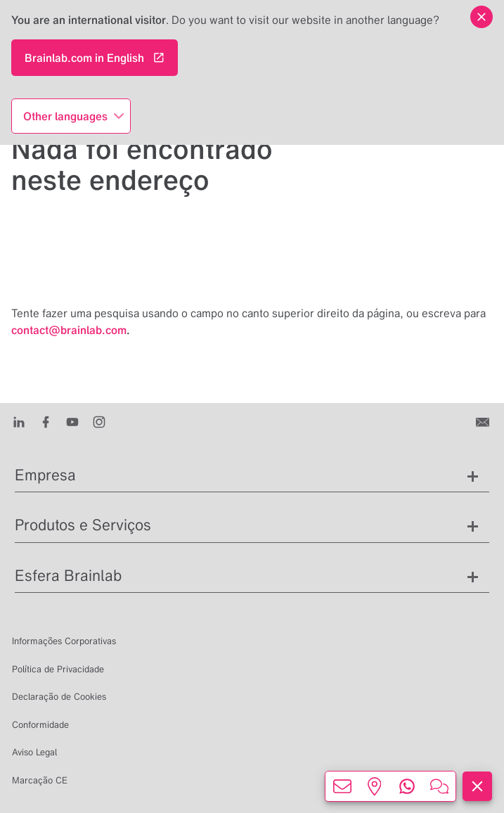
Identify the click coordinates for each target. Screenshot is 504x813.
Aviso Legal (34, 752)
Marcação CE (40, 780)
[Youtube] (72, 421)
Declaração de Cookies (59, 697)
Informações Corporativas (64, 641)
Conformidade (40, 725)
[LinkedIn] (19, 421)
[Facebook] (46, 421)
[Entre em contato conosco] (484, 421)
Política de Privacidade (58, 669)
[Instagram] (99, 421)
